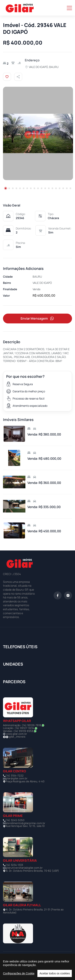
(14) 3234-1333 (14, 865)
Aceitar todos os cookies (55, 973)
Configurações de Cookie (19, 973)
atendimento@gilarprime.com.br (25, 823)
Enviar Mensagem (38, 319)
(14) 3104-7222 (14, 776)
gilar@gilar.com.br (16, 778)
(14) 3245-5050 (15, 820)
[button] (6, 188)
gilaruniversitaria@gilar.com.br (24, 868)
